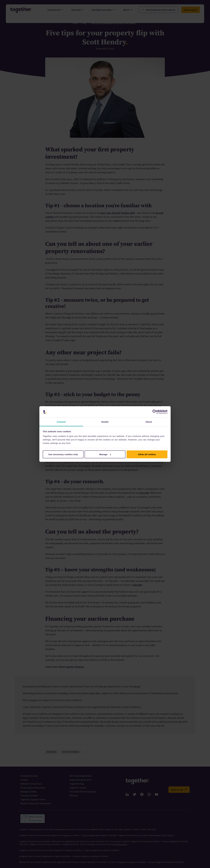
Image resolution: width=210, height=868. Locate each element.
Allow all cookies (147, 454)
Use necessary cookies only (63, 454)
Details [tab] (105, 422)
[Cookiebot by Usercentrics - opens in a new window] (155, 412)
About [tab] (149, 422)
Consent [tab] (61, 422)
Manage (105, 454)
